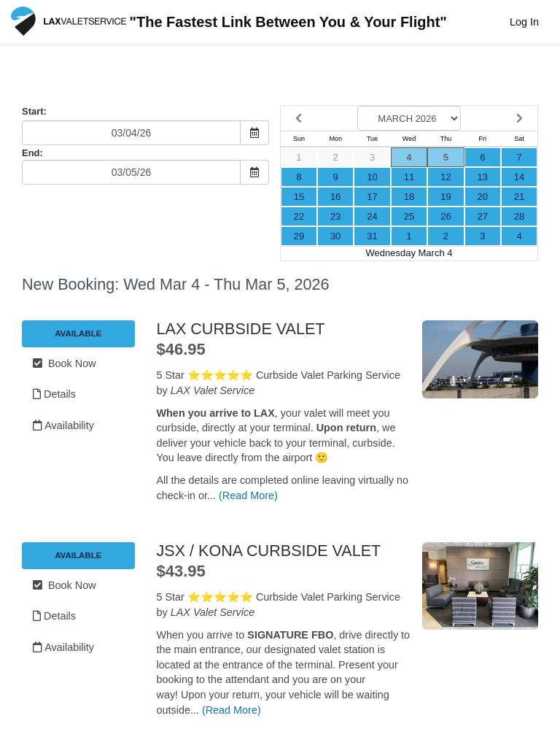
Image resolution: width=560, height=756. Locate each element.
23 (335, 216)
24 (372, 216)
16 (335, 197)
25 (409, 216)
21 (519, 197)
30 (335, 236)
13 (483, 177)
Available (78, 333)
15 (299, 197)
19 (446, 197)
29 (299, 236)
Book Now (65, 363)
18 (409, 197)
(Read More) (248, 495)
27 (483, 216)
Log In (524, 22)
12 (446, 177)
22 (299, 216)
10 (372, 177)
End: (32, 153)
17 (372, 197)
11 (409, 177)
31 (372, 236)
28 (519, 216)
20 (483, 197)
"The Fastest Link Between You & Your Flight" (229, 23)
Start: (34, 111)
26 (446, 216)
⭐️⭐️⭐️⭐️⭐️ (220, 375)
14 (519, 177)
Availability (63, 425)
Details (54, 394)
